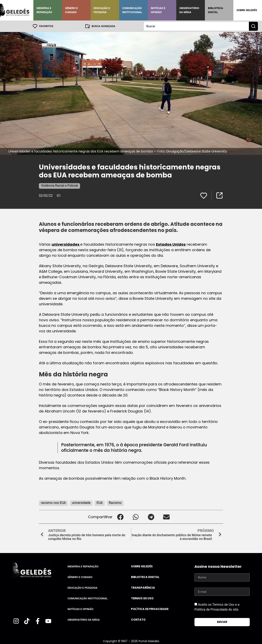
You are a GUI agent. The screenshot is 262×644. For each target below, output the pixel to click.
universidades (66, 244)
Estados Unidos (171, 244)
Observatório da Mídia (189, 10)
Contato (138, 620)
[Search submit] (253, 26)
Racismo (115, 503)
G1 (59, 196)
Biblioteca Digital (216, 10)
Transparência (143, 588)
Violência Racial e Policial (59, 186)
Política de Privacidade (150, 609)
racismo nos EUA (53, 503)
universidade (81, 503)
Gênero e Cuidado (71, 10)
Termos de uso (142, 598)
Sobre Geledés (247, 10)
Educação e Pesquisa (102, 10)
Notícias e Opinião (158, 10)
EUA (100, 503)
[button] (120, 517)
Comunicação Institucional (132, 10)
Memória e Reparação (44, 10)
